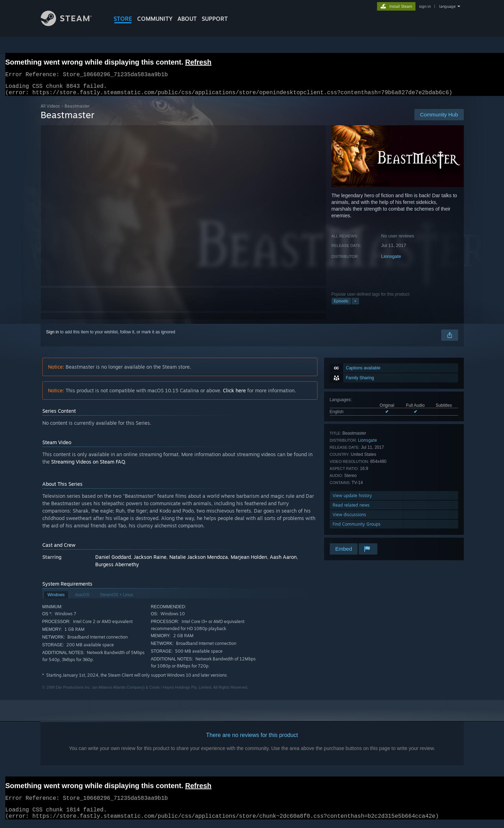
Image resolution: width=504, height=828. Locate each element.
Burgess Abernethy (117, 569)
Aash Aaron (283, 561)
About (187, 19)
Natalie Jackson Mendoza (199, 561)
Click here (234, 395)
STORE (123, 19)
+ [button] (355, 305)
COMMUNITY (155, 19)
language (447, 6)
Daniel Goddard (113, 561)
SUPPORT (215, 19)
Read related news (351, 509)
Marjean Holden (249, 561)
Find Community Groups (357, 528)
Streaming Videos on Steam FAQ (88, 466)
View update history (352, 500)
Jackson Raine (150, 561)
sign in (425, 6)
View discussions (349, 519)
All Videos (50, 110)
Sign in (53, 336)
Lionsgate (391, 261)
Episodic (341, 305)
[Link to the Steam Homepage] (72, 24)
